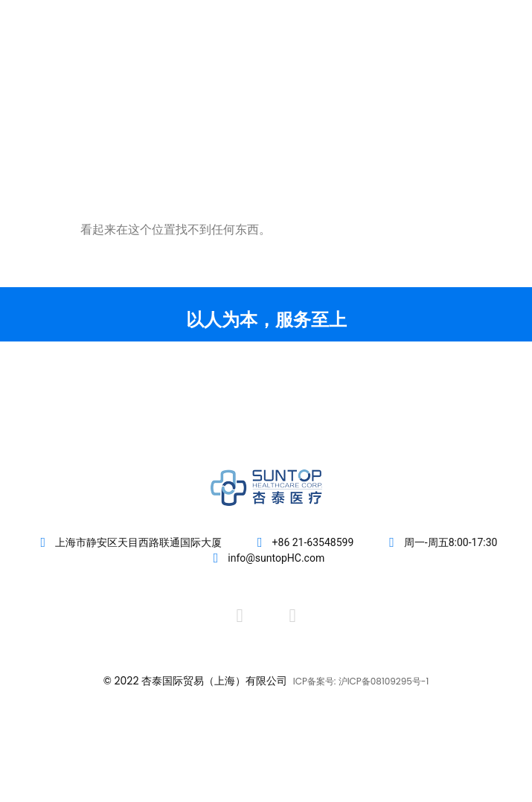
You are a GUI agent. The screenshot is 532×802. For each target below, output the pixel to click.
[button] (496, 68)
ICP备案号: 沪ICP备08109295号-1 (361, 681)
